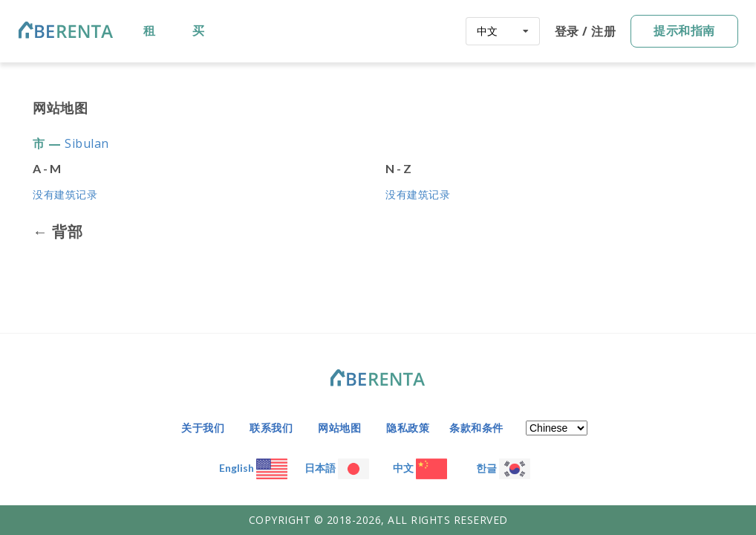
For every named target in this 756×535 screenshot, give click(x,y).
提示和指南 (684, 30)
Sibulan (87, 143)
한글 (503, 468)
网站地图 (339, 428)
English (253, 468)
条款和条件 (476, 428)
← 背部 (58, 232)
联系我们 (271, 428)
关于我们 (203, 428)
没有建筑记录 (65, 194)
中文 (420, 468)
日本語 (337, 468)
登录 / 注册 (586, 31)
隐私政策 (408, 428)
